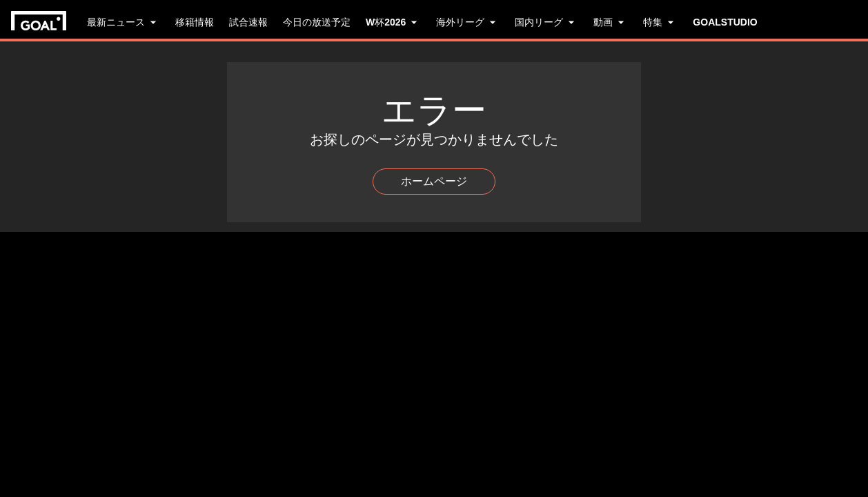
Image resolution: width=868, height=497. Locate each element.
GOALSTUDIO (725, 22)
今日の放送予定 (317, 22)
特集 (660, 22)
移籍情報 (195, 22)
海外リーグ (468, 22)
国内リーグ (546, 22)
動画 (611, 22)
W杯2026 (393, 22)
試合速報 (248, 22)
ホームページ (434, 181)
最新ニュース (124, 22)
